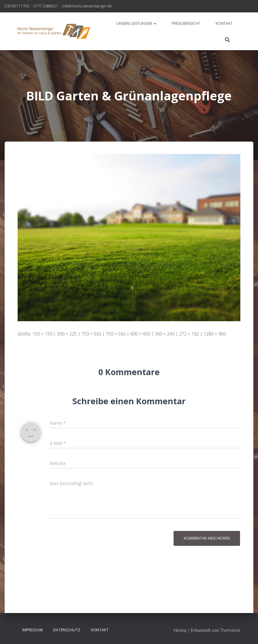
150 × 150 (42, 334)
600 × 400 (140, 334)
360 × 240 (165, 334)
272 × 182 (189, 334)
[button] (155, 23)
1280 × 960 (215, 334)
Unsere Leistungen (136, 23)
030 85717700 (17, 6)
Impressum (32, 630)
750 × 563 (91, 334)
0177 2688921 (46, 6)
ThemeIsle (230, 630)
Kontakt (224, 23)
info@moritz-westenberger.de (87, 6)
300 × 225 (67, 334)
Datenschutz (67, 630)
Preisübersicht (186, 23)
